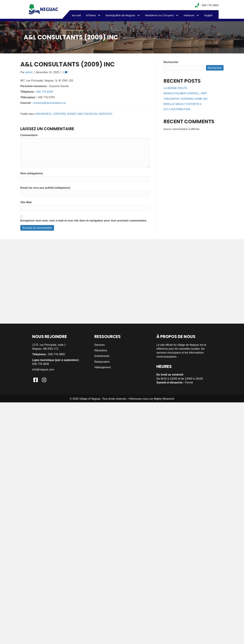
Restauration (102, 362)
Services (100, 345)
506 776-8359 (45, 92)
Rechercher (171, 62)
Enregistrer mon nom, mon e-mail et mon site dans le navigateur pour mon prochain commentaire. (84, 221)
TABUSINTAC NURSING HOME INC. (186, 99)
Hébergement (103, 367)
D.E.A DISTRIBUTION (177, 109)
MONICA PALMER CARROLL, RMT (185, 93)
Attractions (101, 350)
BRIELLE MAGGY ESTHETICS (182, 104)
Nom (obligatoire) (32, 173)
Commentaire (29, 135)
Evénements (102, 356)
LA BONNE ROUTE (175, 88)
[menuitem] (209, 15)
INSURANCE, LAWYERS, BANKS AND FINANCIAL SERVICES (74, 114)
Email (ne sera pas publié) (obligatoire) (45, 188)
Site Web (26, 202)
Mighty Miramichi (164, 399)
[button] (99, 15)
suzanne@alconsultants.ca (49, 103)
